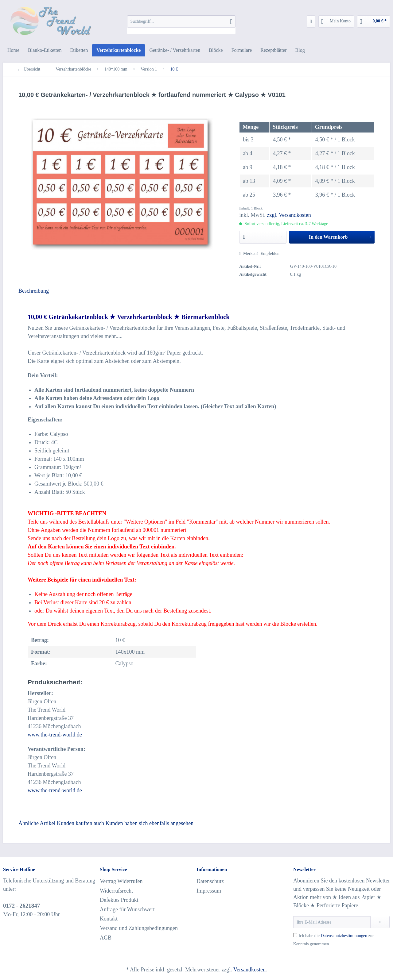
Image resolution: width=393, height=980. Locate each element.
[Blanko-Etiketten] (45, 50)
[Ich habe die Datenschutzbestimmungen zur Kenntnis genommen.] (295, 935)
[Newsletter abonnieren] (380, 922)
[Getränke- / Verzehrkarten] (175, 50)
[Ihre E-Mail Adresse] (332, 922)
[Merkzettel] (311, 21)
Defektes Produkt (119, 900)
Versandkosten (249, 970)
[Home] (13, 50)
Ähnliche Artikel (37, 823)
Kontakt (109, 919)
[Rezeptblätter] (273, 50)
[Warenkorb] (374, 21)
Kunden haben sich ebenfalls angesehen (149, 823)
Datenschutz (210, 881)
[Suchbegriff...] (181, 21)
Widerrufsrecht (116, 891)
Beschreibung (34, 291)
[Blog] (300, 50)
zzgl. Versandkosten (289, 215)
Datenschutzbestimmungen (344, 936)
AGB (106, 938)
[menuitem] (181, 25)
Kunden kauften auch (80, 823)
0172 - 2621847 (21, 906)
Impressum (209, 891)
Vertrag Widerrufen (121, 881)
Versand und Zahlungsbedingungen (139, 928)
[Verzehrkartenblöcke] (119, 50)
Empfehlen (268, 254)
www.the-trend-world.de (55, 735)
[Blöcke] (216, 50)
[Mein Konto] (336, 21)
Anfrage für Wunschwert (127, 909)
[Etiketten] (79, 50)
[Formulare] (242, 50)
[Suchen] (231, 21)
